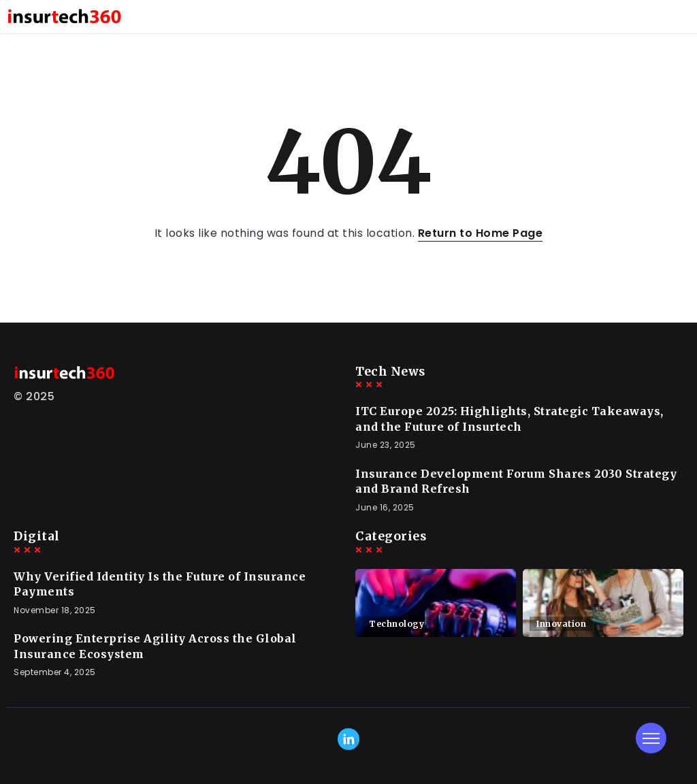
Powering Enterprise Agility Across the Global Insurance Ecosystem (155, 646)
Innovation (561, 624)
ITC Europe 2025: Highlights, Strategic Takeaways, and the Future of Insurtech (509, 419)
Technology (396, 624)
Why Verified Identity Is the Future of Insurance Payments (160, 584)
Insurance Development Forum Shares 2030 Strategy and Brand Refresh (516, 481)
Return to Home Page (481, 233)
